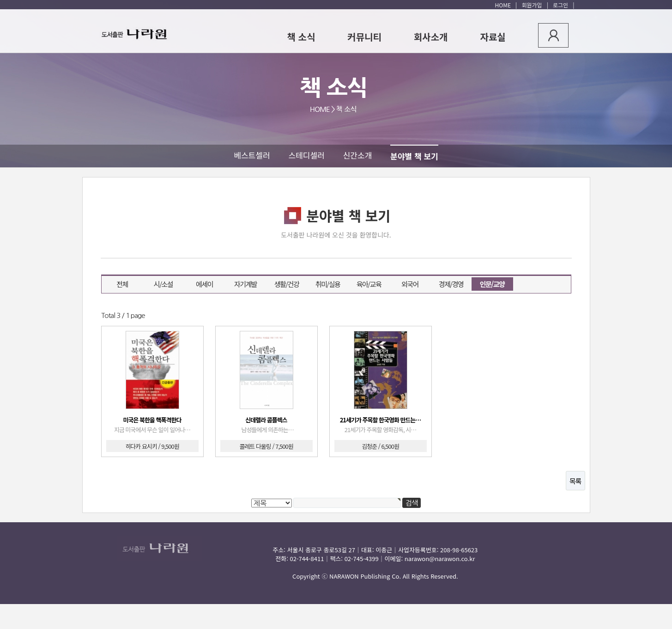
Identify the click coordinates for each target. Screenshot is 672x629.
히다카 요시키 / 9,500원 (152, 446)
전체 (122, 284)
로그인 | (562, 5)
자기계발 (245, 284)
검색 (83, 252)
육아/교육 (369, 284)
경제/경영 (451, 284)
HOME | (506, 5)
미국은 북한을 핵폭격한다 (152, 420)
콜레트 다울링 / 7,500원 (266, 446)
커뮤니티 (364, 37)
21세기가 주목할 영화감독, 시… (381, 430)
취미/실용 (328, 284)
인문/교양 (488, 283)
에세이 (204, 284)
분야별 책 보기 (414, 156)
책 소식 (301, 37)
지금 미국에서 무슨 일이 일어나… (152, 430)
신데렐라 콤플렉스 (266, 420)
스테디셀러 (307, 155)
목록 (575, 481)
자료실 (493, 37)
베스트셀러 (252, 155)
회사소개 (431, 37)
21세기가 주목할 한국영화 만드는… (381, 420)
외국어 (410, 284)
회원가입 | (533, 5)
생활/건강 (287, 284)
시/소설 (163, 284)
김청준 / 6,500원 (380, 446)
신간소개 (358, 155)
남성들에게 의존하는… (266, 430)
